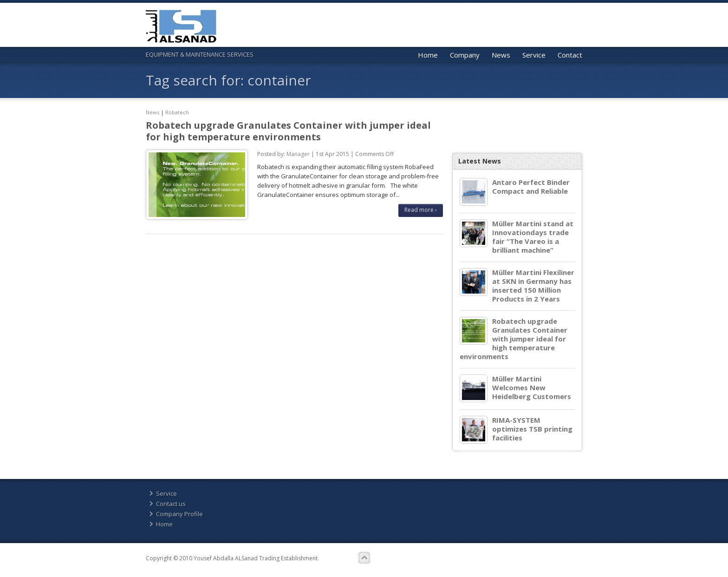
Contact (570, 55)
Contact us (171, 504)
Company (465, 55)
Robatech (177, 112)
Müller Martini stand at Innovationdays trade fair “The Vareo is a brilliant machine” (533, 237)
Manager (298, 154)
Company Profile (179, 514)
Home (428, 55)
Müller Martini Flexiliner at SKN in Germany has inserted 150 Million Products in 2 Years (533, 286)
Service (534, 55)
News (501, 55)
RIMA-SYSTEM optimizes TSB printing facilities (532, 429)
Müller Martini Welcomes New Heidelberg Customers (532, 388)
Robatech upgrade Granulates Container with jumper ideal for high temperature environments (288, 131)
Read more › (421, 210)
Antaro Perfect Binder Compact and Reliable (531, 187)
